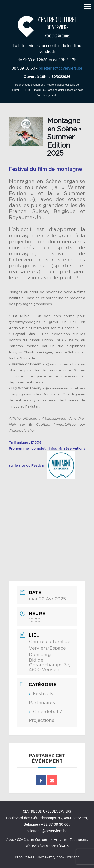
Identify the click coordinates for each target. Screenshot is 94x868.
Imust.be (73, 857)
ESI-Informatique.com (49, 857)
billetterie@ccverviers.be (61, 68)
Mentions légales (55, 846)
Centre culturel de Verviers (47, 811)
